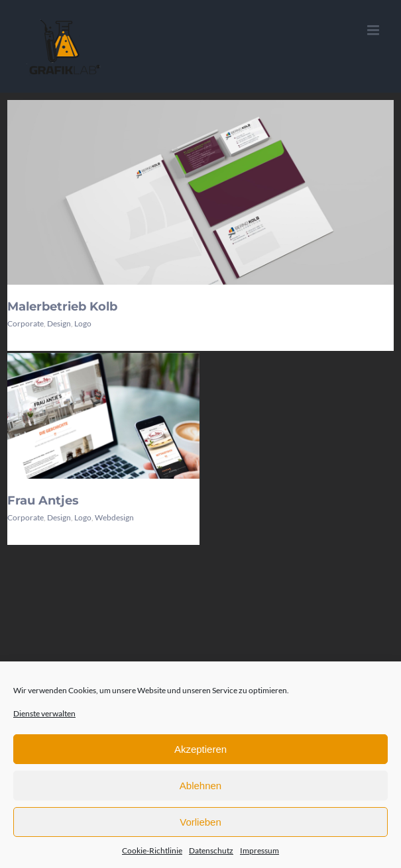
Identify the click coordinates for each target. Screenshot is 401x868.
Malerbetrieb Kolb (62, 307)
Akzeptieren (200, 749)
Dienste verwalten (44, 713)
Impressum (259, 850)
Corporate (26, 323)
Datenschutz (211, 850)
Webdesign (114, 517)
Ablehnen (200, 786)
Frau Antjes (43, 501)
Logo (83, 323)
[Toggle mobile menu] (374, 30)
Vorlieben (200, 822)
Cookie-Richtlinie (152, 850)
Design (59, 323)
